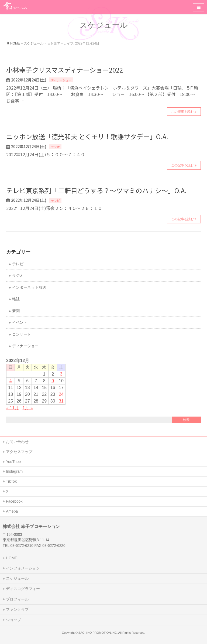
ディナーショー (61, 80)
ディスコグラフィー (23, 589)
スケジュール (17, 578)
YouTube (13, 462)
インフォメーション (23, 568)
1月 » (28, 408)
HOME (12, 558)
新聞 (16, 311)
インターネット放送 (29, 287)
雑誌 (16, 299)
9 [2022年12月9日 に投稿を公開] (53, 381)
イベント (20, 323)
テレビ (55, 200)
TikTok (11, 481)
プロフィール (17, 599)
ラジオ (55, 147)
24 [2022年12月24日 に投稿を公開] (61, 394)
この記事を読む (182, 112)
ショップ (13, 620)
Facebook (14, 501)
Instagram (14, 471)
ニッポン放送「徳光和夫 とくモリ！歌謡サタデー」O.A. (87, 136)
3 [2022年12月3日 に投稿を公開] (61, 374)
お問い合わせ (17, 442)
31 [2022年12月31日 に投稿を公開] (61, 401)
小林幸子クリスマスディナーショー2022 (65, 70)
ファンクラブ (17, 609)
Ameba (12, 511)
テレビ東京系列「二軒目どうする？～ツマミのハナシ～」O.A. (96, 190)
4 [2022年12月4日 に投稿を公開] (11, 381)
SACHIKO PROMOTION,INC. (98, 633)
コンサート (22, 334)
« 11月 (13, 408)
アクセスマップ (19, 452)
